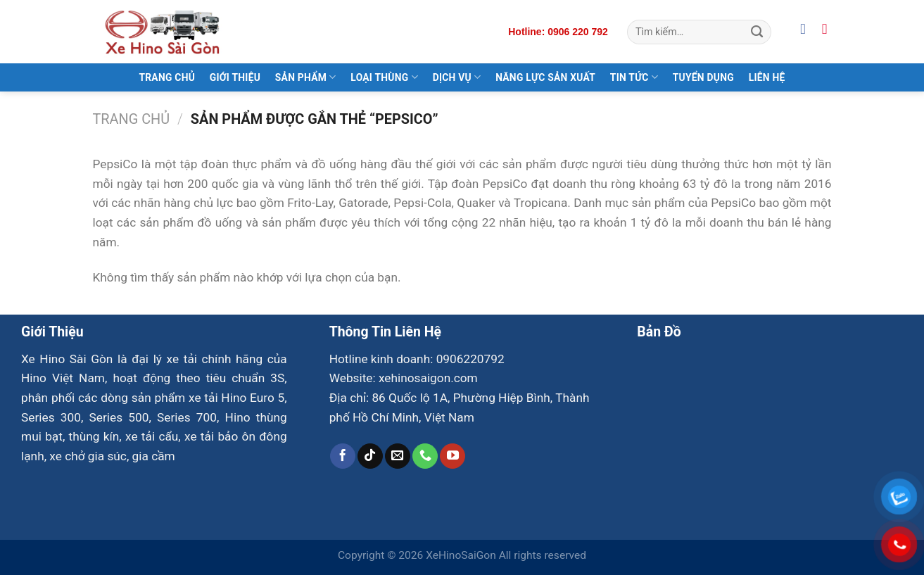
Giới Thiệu (235, 77)
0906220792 (470, 359)
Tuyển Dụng (703, 77)
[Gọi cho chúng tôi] (425, 456)
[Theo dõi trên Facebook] (343, 456)
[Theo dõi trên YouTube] (452, 456)
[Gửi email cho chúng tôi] (398, 456)
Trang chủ (132, 119)
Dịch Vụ (457, 77)
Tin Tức (634, 77)
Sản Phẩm (306, 77)
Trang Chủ (167, 77)
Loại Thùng (384, 77)
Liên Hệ (767, 77)
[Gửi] (757, 32)
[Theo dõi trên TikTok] (370, 456)
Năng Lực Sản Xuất (545, 77)
